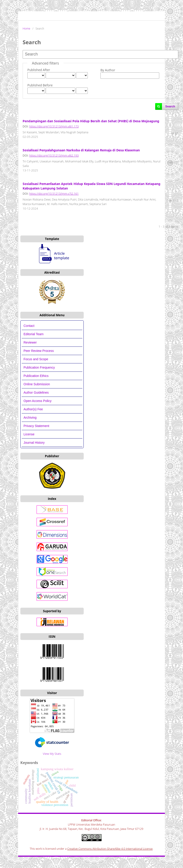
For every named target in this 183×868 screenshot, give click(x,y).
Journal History (34, 443)
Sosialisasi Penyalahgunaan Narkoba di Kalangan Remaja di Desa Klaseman (81, 150)
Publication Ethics (36, 376)
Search (170, 106)
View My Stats (52, 754)
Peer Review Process (39, 351)
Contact (29, 326)
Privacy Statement (36, 426)
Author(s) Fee (33, 409)
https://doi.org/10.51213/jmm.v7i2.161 (54, 194)
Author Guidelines (36, 392)
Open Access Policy (38, 401)
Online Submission (37, 384)
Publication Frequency (39, 367)
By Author (108, 70)
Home (26, 29)
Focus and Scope (36, 359)
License (29, 434)
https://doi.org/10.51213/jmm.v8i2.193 (54, 156)
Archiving (30, 418)
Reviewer (30, 342)
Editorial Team (34, 334)
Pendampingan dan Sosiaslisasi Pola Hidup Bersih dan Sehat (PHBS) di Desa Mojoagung (91, 121)
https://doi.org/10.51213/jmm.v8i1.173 (54, 126)
